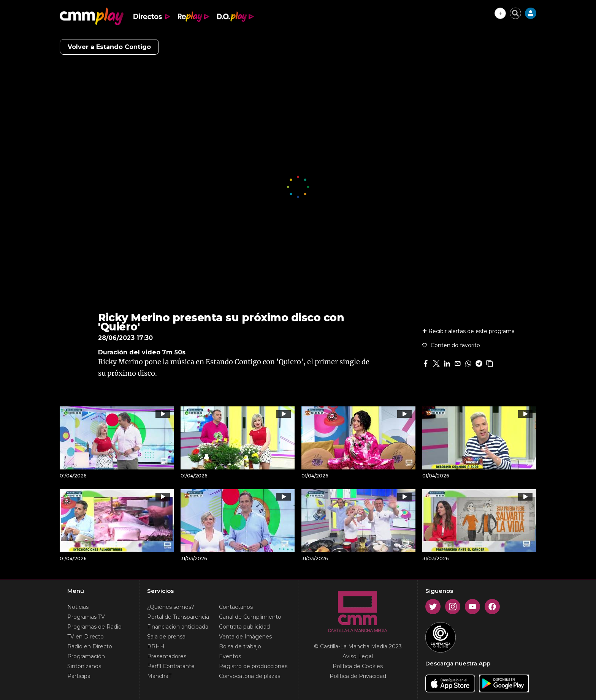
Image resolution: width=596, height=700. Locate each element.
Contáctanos (236, 607)
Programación (86, 656)
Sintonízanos (84, 666)
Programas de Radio (94, 627)
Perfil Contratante (171, 666)
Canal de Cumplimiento (250, 617)
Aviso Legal (358, 656)
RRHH (156, 646)
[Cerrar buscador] (515, 13)
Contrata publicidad (244, 627)
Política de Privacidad (358, 676)
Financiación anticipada (178, 627)
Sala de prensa (166, 637)
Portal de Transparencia (178, 617)
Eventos (230, 656)
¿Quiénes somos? (171, 607)
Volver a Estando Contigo (109, 47)
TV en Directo (86, 637)
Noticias (78, 607)
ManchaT (159, 676)
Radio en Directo (90, 646)
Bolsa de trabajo (240, 646)
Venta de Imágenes (245, 637)
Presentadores (167, 656)
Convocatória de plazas (250, 676)
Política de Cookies (358, 666)
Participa (79, 676)
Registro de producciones (253, 666)
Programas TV (86, 617)
